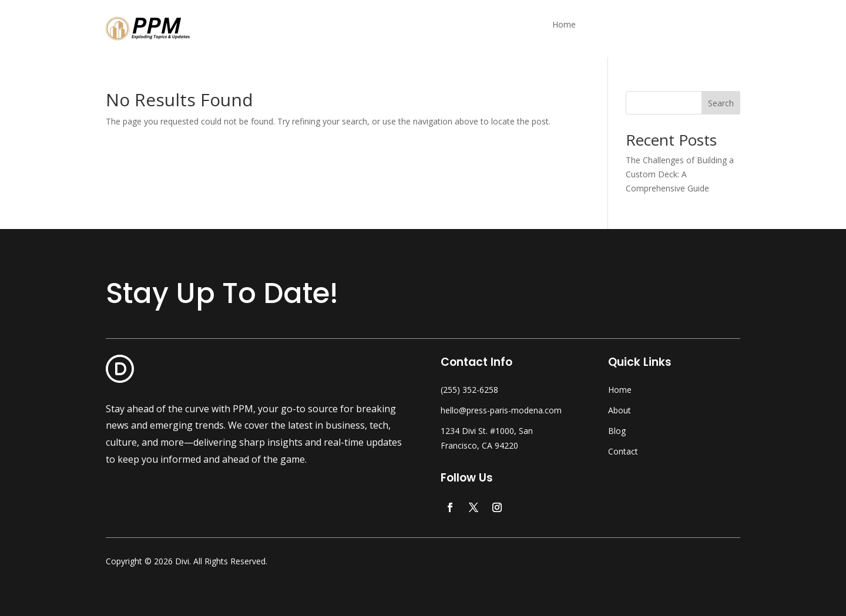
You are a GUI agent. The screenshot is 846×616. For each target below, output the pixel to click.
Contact (623, 451)
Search (721, 103)
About (620, 410)
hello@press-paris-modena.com (501, 410)
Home (564, 25)
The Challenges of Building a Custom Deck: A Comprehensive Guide (680, 174)
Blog (617, 431)
